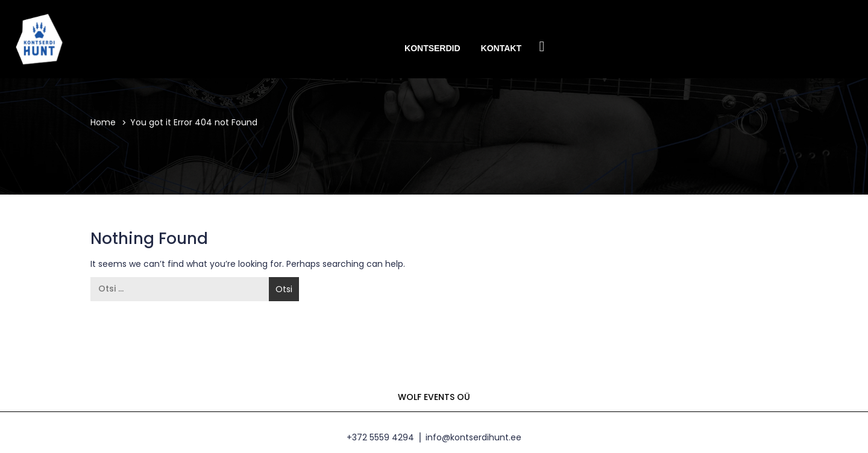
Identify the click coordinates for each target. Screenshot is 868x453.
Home (103, 122)
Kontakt (501, 48)
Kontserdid (432, 48)
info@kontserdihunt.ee (473, 437)
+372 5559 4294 (380, 437)
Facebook (542, 47)
